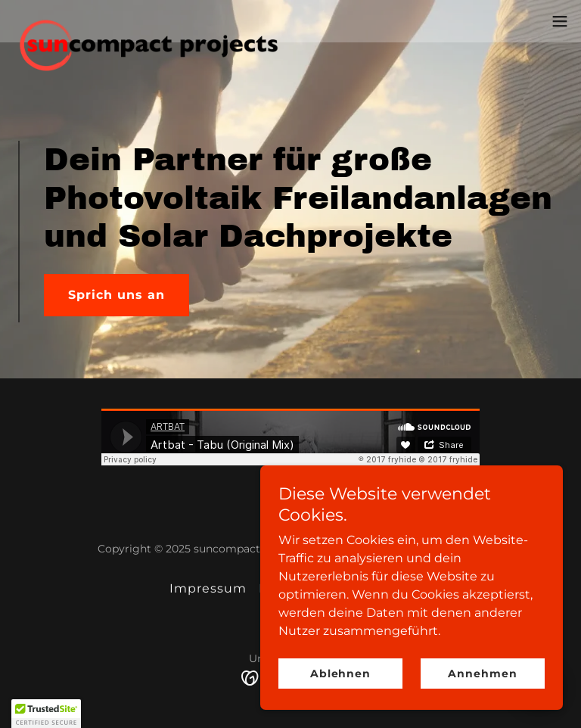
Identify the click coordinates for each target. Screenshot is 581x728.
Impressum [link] (208, 588)
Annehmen (482, 674)
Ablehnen (340, 674)
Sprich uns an (117, 295)
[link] (164, 21)
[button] (560, 21)
